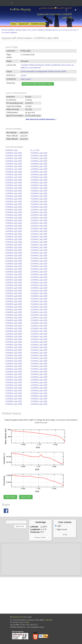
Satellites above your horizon (57, 30)
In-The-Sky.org (20, 9)
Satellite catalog (38, 24)
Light (58, 526)
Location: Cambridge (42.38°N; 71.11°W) (56, 8)
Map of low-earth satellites (33, 30)
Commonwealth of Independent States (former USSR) (43, 72)
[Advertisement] (41, 559)
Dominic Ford (17, 617)
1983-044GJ (26, 79)
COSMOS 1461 (11, 150)
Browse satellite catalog (12, 30)
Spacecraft (24, 24)
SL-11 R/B (35, 150)
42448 (24, 75)
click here (48, 620)
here (27, 622)
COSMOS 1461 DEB (13, 153)
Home (14, 24)
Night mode (61, 530)
